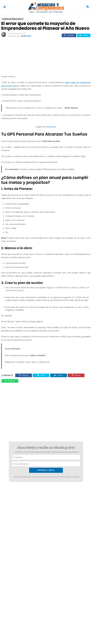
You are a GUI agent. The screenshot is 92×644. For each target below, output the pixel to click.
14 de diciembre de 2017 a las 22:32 (35, 503)
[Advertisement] (46, 57)
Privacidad (50, 632)
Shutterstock (51, 127)
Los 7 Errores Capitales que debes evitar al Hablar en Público (21, 491)
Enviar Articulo (63, 632)
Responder (12, 527)
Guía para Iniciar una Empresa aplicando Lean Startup (73, 491)
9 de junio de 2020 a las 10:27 (28, 533)
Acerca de (27, 632)
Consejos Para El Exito (13, 19)
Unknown (13, 532)
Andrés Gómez (15, 503)
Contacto (38, 632)
